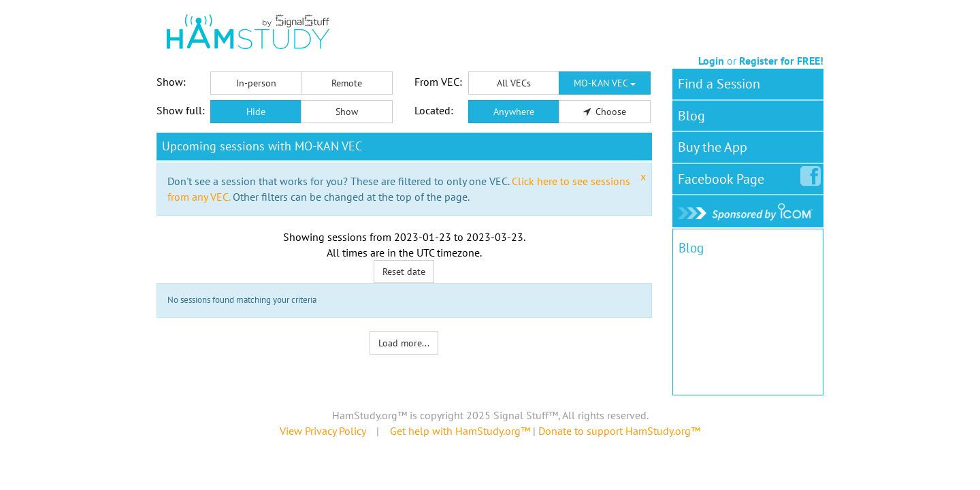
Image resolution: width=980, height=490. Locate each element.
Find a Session (719, 84)
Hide (256, 112)
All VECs (514, 83)
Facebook (724, 176)
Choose (605, 112)
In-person (256, 83)
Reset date (404, 272)
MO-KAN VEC (605, 83)
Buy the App (713, 147)
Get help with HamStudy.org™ (460, 431)
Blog (691, 116)
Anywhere (514, 112)
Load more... (404, 343)
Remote (347, 83)
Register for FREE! (781, 61)
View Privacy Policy (323, 431)
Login (711, 61)
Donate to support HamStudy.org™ (619, 431)
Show (347, 112)
